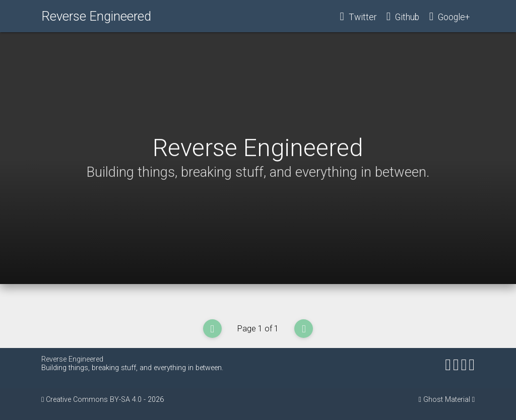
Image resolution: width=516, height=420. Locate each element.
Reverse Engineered (96, 16)
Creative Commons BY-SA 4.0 (95, 400)
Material (458, 400)
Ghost (433, 400)
